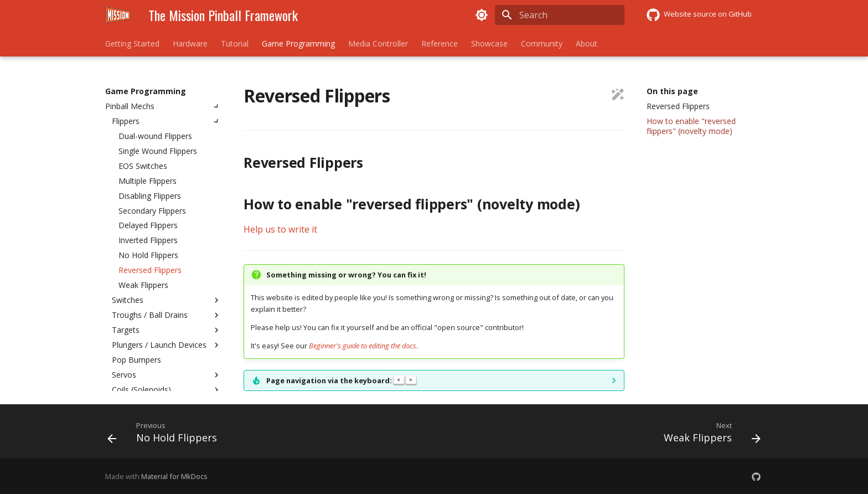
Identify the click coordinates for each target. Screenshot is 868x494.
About (587, 44)
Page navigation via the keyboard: (341, 380)
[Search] (560, 15)
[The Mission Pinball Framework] (118, 15)
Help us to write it (280, 229)
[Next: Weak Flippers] (709, 435)
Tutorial (235, 44)
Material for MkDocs (174, 476)
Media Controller (378, 44)
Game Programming (298, 44)
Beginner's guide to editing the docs (363, 346)
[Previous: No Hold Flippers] (166, 435)
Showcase (489, 44)
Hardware (190, 44)
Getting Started (132, 44)
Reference (440, 44)
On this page (672, 91)
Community (542, 44)
